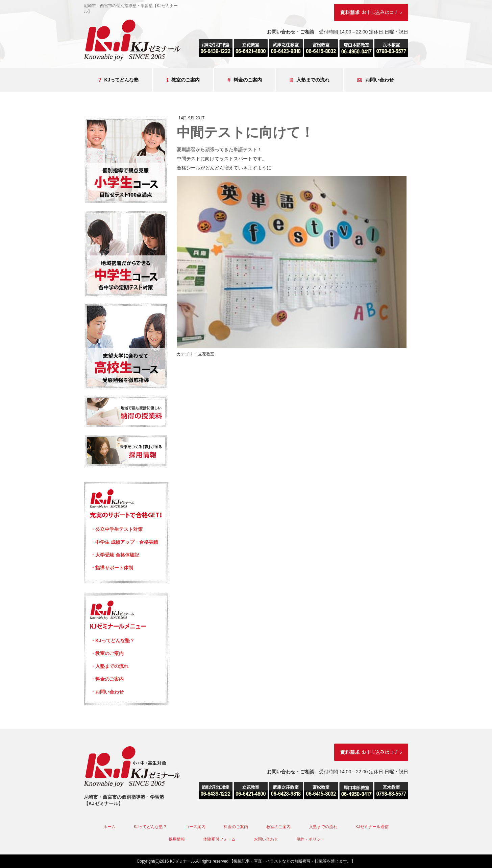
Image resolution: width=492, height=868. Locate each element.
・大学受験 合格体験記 (115, 555)
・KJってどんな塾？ (113, 640)
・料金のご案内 (107, 679)
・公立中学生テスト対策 (117, 529)
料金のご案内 (245, 80)
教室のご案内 (183, 80)
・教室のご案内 (107, 653)
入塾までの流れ (310, 80)
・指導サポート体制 (112, 568)
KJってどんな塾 (119, 80)
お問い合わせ (375, 80)
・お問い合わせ (107, 692)
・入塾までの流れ (109, 666)
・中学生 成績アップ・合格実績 (124, 542)
